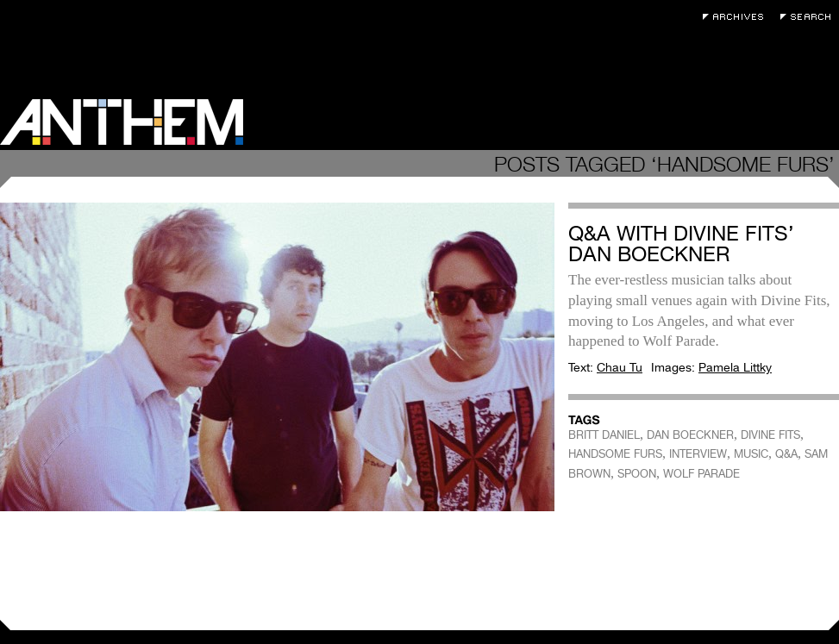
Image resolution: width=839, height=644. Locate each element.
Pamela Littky (735, 367)
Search (810, 17)
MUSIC (751, 454)
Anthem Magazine (122, 122)
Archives (737, 17)
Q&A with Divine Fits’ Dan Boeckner (681, 244)
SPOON (637, 474)
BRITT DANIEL (604, 435)
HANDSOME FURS (615, 454)
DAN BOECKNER (690, 435)
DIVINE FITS (770, 435)
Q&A (786, 454)
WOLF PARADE (701, 474)
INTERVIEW (698, 454)
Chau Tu (620, 367)
